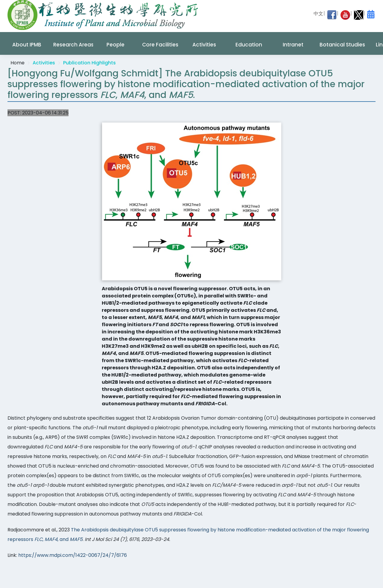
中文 (318, 14)
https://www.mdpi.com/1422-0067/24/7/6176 (73, 555)
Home (18, 63)
